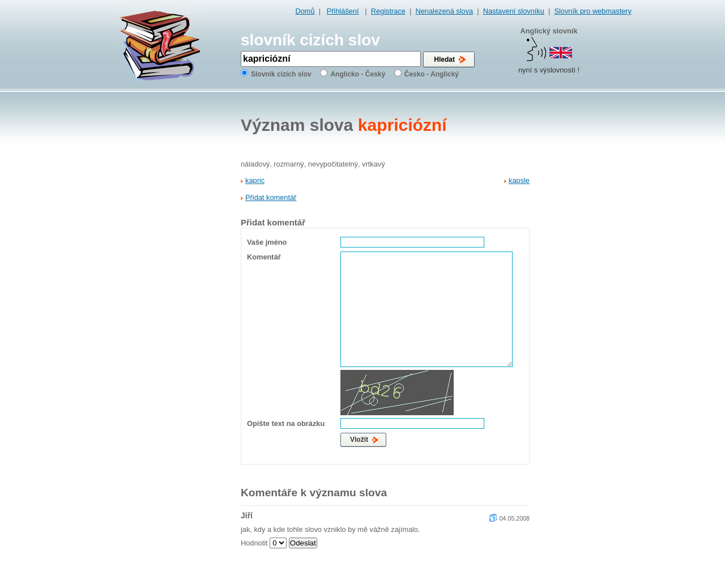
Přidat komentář (271, 197)
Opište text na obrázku (286, 423)
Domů (305, 11)
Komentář (264, 257)
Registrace (388, 11)
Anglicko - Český (358, 74)
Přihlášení (343, 11)
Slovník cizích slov (281, 74)
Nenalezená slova (444, 11)
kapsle (519, 180)
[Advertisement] (586, 272)
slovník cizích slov (310, 40)
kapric (255, 180)
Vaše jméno (267, 242)
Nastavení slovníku (514, 11)
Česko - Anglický (432, 74)
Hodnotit (254, 543)
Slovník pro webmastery (593, 11)
